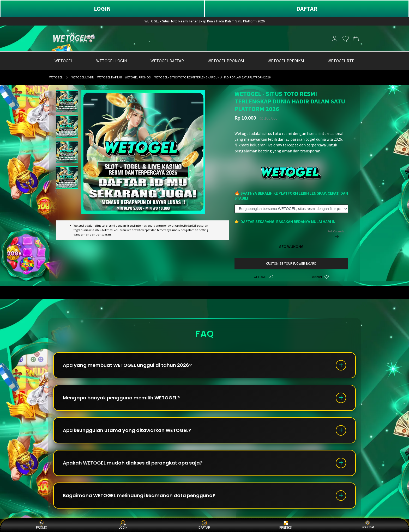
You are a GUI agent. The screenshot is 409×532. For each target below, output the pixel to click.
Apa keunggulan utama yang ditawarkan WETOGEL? (127, 430)
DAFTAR (307, 8)
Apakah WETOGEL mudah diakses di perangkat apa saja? (133, 463)
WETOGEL (56, 77)
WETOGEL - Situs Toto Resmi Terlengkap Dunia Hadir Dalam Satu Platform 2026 (205, 21)
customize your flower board (291, 264)
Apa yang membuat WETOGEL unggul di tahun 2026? (127, 365)
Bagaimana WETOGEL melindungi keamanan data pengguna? (139, 495)
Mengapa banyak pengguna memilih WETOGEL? (121, 398)
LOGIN (102, 8)
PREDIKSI (286, 525)
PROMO (42, 525)
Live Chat (367, 525)
